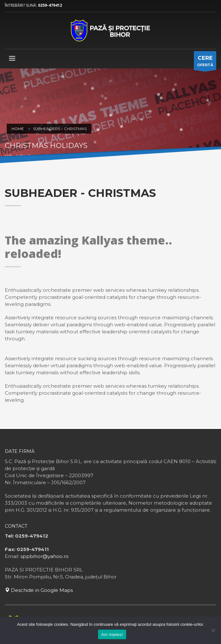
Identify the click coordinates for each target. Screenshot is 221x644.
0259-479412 (50, 5)
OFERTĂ (205, 62)
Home (18, 129)
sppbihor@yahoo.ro (45, 556)
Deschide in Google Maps (39, 590)
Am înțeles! (112, 635)
